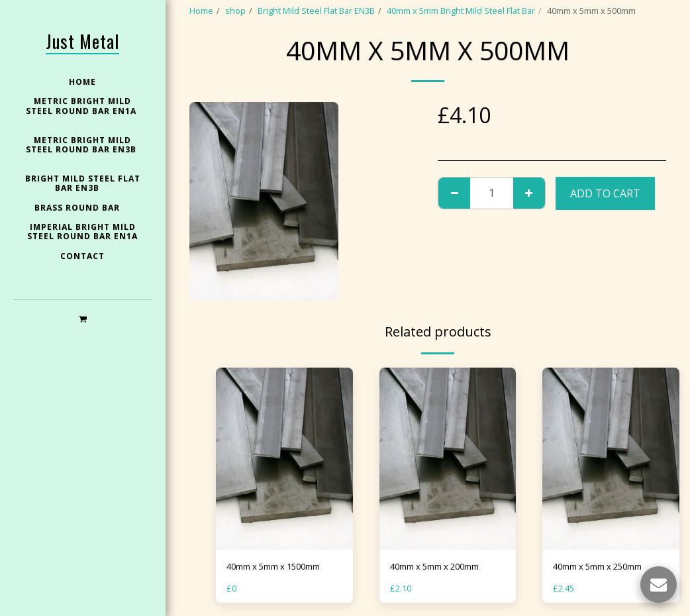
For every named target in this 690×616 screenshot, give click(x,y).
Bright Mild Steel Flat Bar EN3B (316, 11)
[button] (82, 318)
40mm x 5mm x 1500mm (273, 566)
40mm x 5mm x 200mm (434, 566)
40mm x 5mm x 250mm (597, 566)
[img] (284, 459)
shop (235, 11)
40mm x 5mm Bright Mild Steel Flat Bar (461, 11)
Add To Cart (605, 193)
